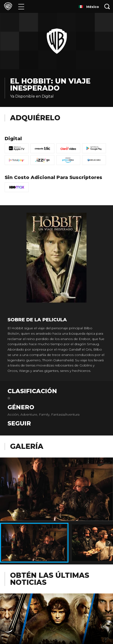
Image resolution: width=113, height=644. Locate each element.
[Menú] (21, 6)
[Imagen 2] (109, 543)
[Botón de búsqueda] (107, 6)
